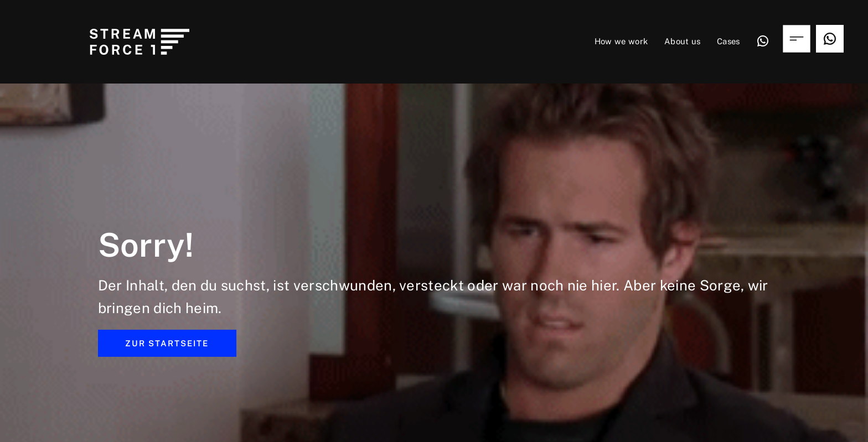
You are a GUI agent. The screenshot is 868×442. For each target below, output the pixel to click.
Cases (728, 41)
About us (683, 41)
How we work (621, 41)
